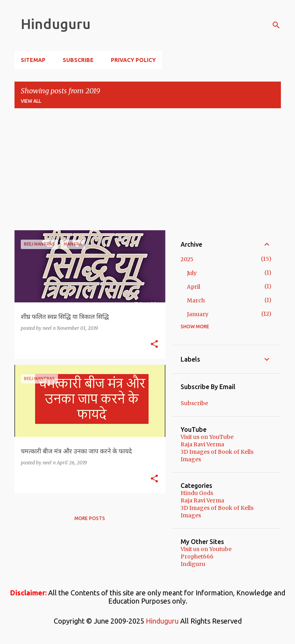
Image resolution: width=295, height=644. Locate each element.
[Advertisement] (148, 169)
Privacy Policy (133, 60)
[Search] (276, 25)
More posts (90, 518)
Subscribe (78, 60)
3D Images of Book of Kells (217, 452)
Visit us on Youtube (206, 549)
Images (191, 459)
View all (31, 101)
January (198, 314)
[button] (154, 344)
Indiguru (193, 564)
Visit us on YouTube (207, 437)
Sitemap (33, 60)
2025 (187, 259)
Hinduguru (56, 24)
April (194, 287)
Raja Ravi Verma (202, 444)
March (196, 300)
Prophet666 (197, 557)
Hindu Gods (197, 493)
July (192, 273)
